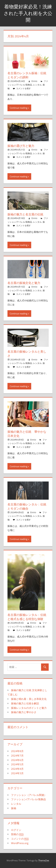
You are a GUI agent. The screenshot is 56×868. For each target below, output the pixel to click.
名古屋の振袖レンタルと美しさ (27, 354)
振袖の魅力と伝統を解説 (25, 703)
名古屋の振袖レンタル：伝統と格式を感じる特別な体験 (27, 617)
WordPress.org (20, 843)
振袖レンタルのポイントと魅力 (29, 708)
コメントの (20, 839)
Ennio (34, 81)
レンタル (37, 85)
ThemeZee (44, 860)
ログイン (16, 830)
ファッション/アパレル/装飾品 (28, 799)
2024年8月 (17, 751)
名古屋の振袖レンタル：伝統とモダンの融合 (27, 506)
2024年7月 (17, 756)
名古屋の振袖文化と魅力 (24, 283)
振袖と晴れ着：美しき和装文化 (29, 699)
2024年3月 (17, 773)
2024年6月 (17, 760)
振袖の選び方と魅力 (21, 146)
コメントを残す (23, 88)
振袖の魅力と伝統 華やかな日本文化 (27, 434)
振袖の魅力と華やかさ (24, 712)
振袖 (14, 808)
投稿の (17, 834)
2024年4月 (17, 769)
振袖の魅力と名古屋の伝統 (25, 214)
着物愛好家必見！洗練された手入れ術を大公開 (28, 13)
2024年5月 (17, 764)
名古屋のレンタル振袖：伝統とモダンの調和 (27, 75)
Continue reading (19, 108)
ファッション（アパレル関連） (29, 795)
